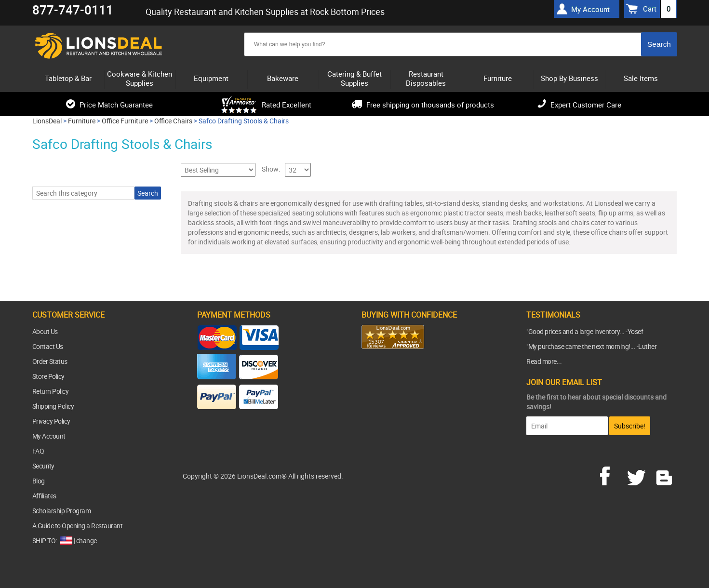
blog (665, 475)
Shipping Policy (53, 406)
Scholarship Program (62, 511)
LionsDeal (47, 121)
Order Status (50, 361)
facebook (612, 475)
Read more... (544, 361)
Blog (39, 481)
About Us (45, 331)
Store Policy (48, 376)
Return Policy (51, 391)
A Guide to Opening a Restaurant (78, 526)
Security (43, 466)
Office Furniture (125, 121)
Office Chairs (173, 121)
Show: (271, 169)
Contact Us (48, 346)
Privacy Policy (51, 421)
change (87, 541)
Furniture (82, 121)
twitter (638, 475)
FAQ (38, 451)
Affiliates (44, 496)
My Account (49, 436)
